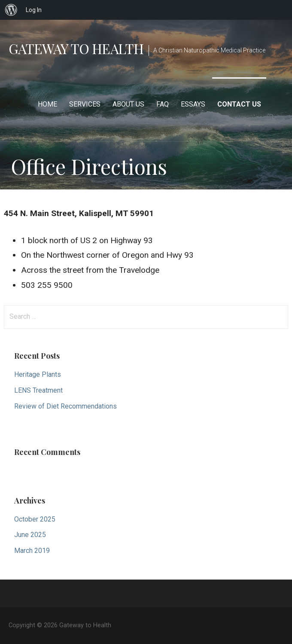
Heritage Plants (38, 374)
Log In (34, 10)
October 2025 (35, 519)
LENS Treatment (38, 390)
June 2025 (30, 535)
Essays (193, 104)
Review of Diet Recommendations (65, 406)
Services (85, 104)
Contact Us (239, 104)
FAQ (163, 104)
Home (47, 104)
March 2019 (32, 551)
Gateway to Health (76, 48)
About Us (128, 104)
